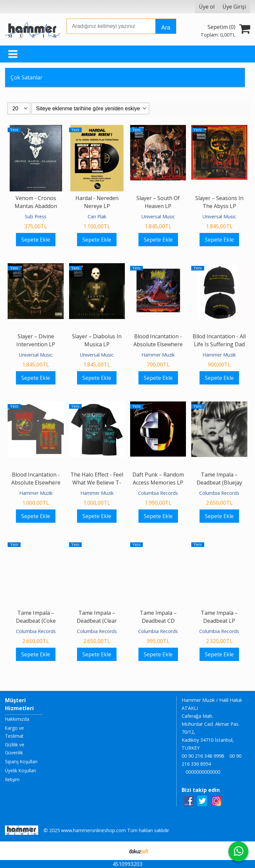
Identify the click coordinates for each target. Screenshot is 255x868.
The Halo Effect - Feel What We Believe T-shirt (97, 483)
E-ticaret (117, 851)
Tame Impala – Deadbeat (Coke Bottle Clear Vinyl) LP (36, 621)
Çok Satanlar (27, 77)
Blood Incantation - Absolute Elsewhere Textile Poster (158, 344)
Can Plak (97, 217)
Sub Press (36, 217)
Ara (166, 28)
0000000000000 (203, 772)
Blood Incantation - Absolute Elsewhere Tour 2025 (36, 483)
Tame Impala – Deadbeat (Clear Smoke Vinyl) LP (97, 621)
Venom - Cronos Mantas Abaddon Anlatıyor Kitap (36, 206)
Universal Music (158, 217)
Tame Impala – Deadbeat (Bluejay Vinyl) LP (219, 483)
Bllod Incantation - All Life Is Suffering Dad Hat (219, 344)
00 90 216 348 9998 (203, 756)
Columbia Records (158, 493)
